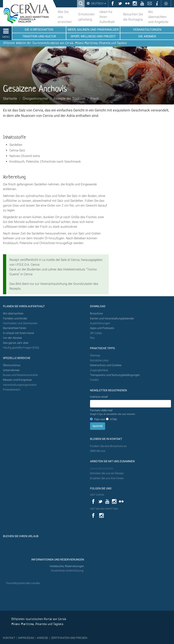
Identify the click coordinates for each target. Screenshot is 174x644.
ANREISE (43, 638)
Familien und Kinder (15, 319)
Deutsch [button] (98, 3)
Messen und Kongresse (17, 380)
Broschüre (96, 314)
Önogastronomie (35, 98)
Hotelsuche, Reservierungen (67, 566)
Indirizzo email (99, 397)
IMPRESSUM (26, 638)
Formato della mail (113, 412)
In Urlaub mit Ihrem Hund (18, 333)
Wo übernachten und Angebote (158, 17)
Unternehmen (11, 370)
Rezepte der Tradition (69, 98)
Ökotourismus (12, 365)
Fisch (95, 98)
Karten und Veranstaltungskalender (112, 319)
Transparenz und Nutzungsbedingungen (115, 375)
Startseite (10, 98)
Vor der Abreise (12, 338)
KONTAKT (9, 638)
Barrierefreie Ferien (15, 328)
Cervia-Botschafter (102, 469)
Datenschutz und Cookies (106, 365)
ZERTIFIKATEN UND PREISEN (69, 638)
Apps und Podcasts (102, 328)
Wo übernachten (13, 314)
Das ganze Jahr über (16, 343)
